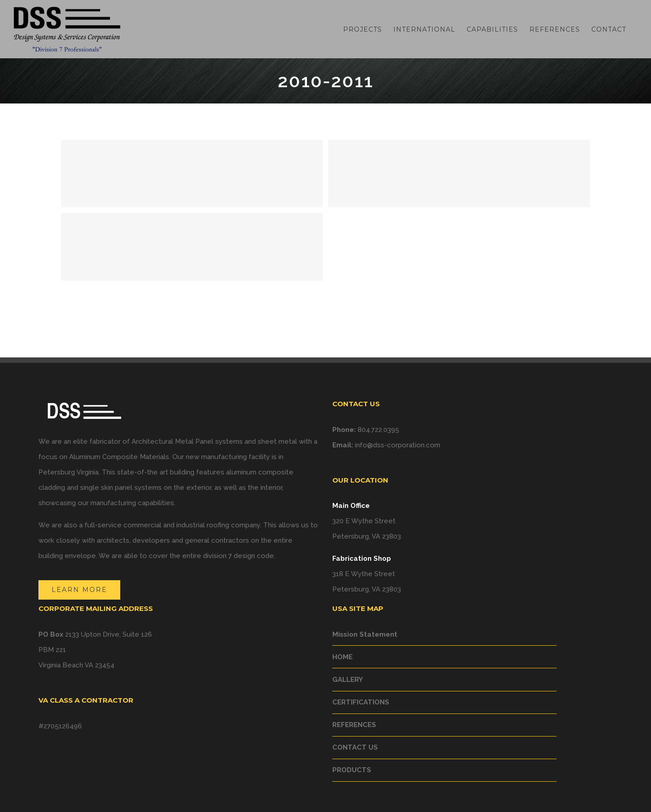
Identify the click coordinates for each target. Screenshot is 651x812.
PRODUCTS (352, 770)
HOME (342, 657)
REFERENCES (354, 725)
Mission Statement (365, 634)
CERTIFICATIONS (361, 702)
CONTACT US (355, 747)
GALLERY (348, 680)
